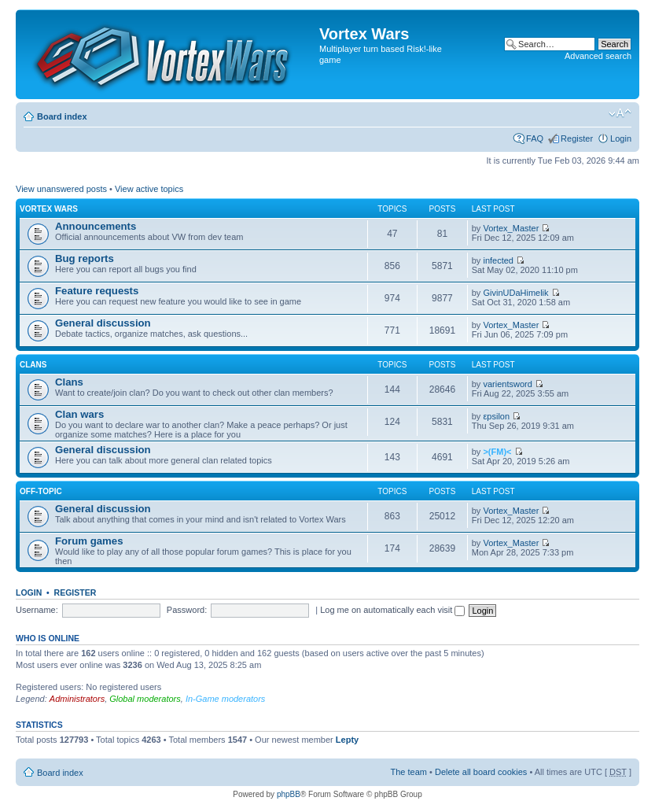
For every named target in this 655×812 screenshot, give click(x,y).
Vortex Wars (49, 209)
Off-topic (41, 491)
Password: (187, 610)
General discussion (103, 323)
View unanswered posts (61, 189)
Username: (37, 610)
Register (577, 138)
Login (621, 138)
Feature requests (97, 291)
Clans (33, 365)
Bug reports (85, 258)
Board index (62, 116)
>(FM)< (497, 452)
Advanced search (598, 56)
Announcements (96, 226)
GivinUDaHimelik (515, 293)
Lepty (347, 740)
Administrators (77, 699)
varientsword (507, 384)
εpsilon (496, 416)
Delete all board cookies (481, 772)
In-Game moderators (225, 699)
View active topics (149, 189)
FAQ (535, 138)
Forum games (89, 541)
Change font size (620, 113)
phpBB (289, 794)
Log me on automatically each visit (392, 610)
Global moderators (145, 699)
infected (498, 260)
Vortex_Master (511, 228)
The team (409, 772)
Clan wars (79, 414)
